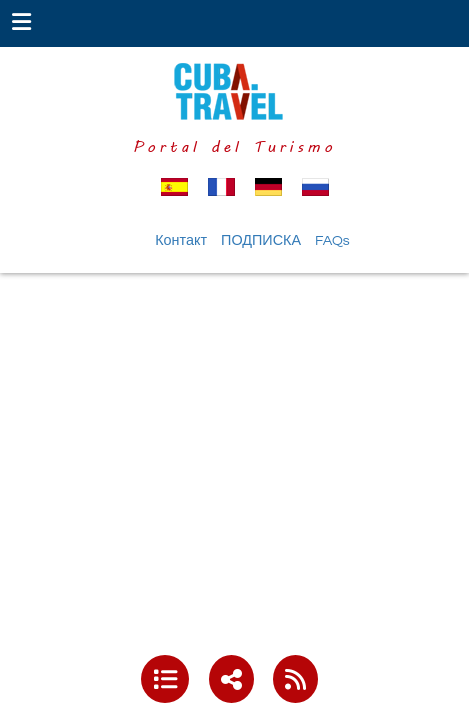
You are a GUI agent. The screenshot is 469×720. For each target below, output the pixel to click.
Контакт (181, 240)
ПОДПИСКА (261, 240)
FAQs (332, 240)
